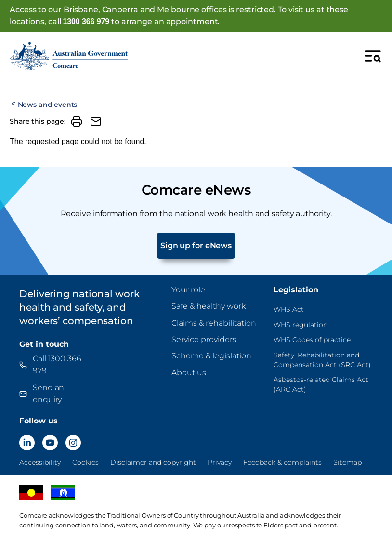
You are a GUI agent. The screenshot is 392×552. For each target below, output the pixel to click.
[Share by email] (96, 121)
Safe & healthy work (209, 306)
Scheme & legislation (211, 356)
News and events (48, 105)
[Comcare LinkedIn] (27, 443)
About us (189, 373)
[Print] (77, 121)
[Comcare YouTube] (50, 443)
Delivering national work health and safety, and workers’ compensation (79, 307)
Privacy (220, 462)
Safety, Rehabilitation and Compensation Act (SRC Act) (322, 360)
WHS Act (289, 309)
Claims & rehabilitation (214, 323)
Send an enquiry (48, 394)
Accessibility (40, 462)
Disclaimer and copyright (153, 462)
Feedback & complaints (282, 462)
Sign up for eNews (196, 245)
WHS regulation (301, 325)
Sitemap (347, 462)
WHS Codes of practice (312, 340)
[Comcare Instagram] (73, 443)
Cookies (85, 462)
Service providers (204, 339)
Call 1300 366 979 (57, 365)
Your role (188, 290)
